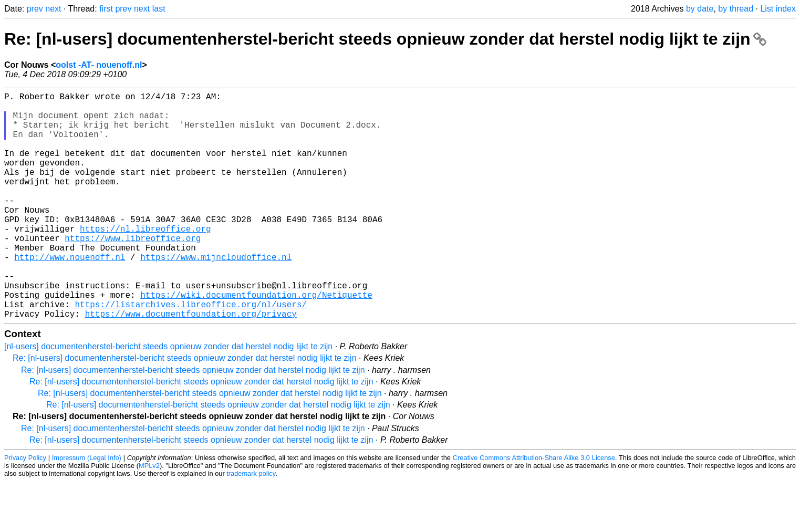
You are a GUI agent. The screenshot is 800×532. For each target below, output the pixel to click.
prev (35, 9)
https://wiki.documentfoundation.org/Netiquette (256, 341)
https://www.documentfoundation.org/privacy (191, 364)
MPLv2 (149, 516)
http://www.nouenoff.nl (70, 295)
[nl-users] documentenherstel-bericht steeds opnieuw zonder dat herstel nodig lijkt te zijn (168, 397)
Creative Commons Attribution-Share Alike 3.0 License (534, 508)
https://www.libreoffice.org (133, 272)
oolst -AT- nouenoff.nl (99, 65)
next (53, 9)
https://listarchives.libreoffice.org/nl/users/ (191, 352)
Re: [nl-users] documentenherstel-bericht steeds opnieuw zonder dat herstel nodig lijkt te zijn (385, 39)
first (106, 9)
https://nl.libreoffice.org (146, 260)
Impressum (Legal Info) (87, 508)
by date (700, 9)
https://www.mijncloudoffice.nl (216, 295)
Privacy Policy (25, 508)
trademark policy (251, 524)
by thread (736, 9)
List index (778, 9)
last (159, 9)
